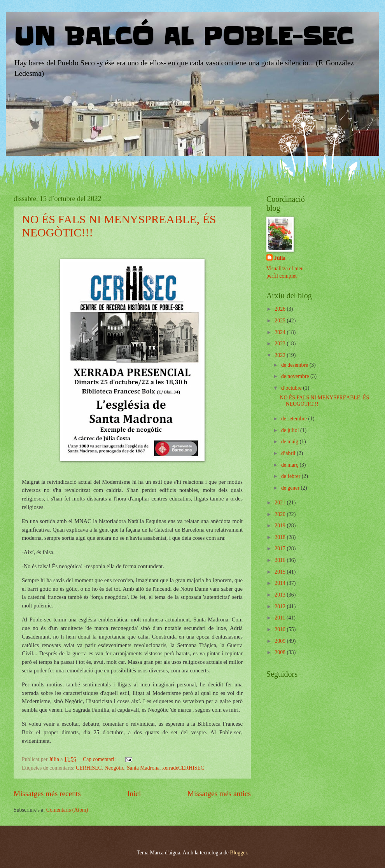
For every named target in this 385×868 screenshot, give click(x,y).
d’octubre (292, 388)
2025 (281, 321)
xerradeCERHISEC (183, 768)
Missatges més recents (47, 794)
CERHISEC (89, 768)
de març (290, 465)
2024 (281, 332)
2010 (281, 629)
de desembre (295, 365)
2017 (281, 549)
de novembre (296, 376)
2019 (281, 526)
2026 (281, 309)
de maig (290, 442)
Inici (134, 794)
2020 (281, 514)
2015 (281, 572)
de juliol (291, 430)
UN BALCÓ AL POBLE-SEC (183, 37)
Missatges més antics (219, 794)
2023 (281, 344)
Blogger (238, 853)
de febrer (291, 476)
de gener (291, 488)
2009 (281, 641)
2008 (281, 652)
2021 (281, 503)
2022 (281, 355)
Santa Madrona (143, 768)
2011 (281, 618)
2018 (281, 537)
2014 (281, 583)
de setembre (295, 419)
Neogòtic (115, 768)
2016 (281, 560)
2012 (281, 606)
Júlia (280, 258)
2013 (281, 595)
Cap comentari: (100, 759)
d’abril (289, 453)
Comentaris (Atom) (67, 810)
